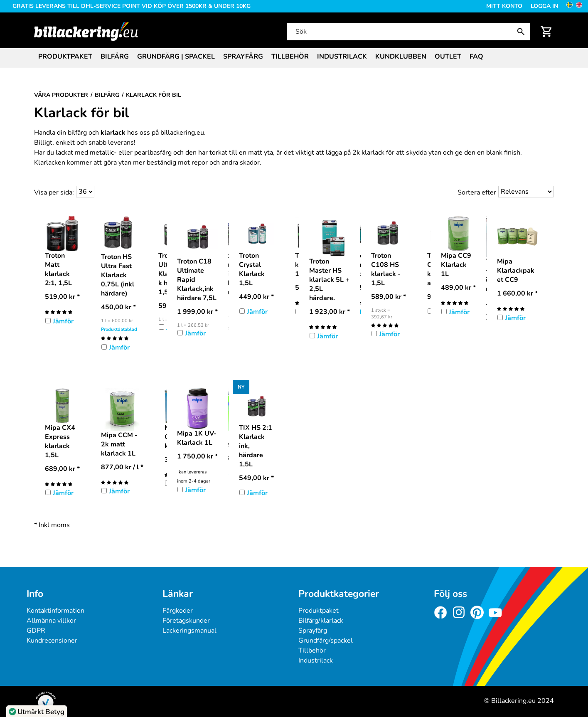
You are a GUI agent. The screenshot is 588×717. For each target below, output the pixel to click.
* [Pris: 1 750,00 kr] (197, 456)
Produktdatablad (119, 329)
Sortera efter (477, 192)
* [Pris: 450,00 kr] (118, 307)
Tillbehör (290, 57)
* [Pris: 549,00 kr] (256, 478)
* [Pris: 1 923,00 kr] (330, 312)
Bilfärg (115, 57)
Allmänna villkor (51, 621)
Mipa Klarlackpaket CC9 (516, 271)
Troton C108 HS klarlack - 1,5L (386, 269)
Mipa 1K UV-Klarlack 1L (197, 438)
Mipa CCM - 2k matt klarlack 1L (119, 444)
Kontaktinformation (55, 611)
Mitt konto (504, 6)
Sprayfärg (243, 57)
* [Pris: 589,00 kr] (389, 297)
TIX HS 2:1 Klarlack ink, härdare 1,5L (256, 446)
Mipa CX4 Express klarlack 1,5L (60, 441)
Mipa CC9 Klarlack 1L (456, 265)
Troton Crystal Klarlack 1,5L (252, 269)
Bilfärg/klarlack (321, 621)
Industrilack (342, 57)
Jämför (63, 321)
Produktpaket (65, 57)
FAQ (476, 57)
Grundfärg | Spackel (176, 57)
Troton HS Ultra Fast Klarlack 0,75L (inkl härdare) (118, 275)
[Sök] (408, 32)
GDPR (36, 631)
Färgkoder (178, 611)
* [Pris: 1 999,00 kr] (197, 312)
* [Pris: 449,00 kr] (256, 297)
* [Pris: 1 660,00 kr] (517, 293)
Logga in (544, 6)
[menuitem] (65, 56)
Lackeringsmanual (189, 631)
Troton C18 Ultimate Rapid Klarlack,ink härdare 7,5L (197, 280)
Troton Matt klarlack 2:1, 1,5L (58, 269)
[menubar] (294, 57)
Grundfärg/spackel (326, 641)
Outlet (448, 57)
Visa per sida (53, 192)
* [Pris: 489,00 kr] (458, 288)
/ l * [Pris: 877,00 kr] (122, 467)
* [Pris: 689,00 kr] (62, 469)
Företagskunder (186, 621)
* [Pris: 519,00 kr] (62, 297)
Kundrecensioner (52, 641)
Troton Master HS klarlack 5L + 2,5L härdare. (329, 280)
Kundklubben (401, 57)
